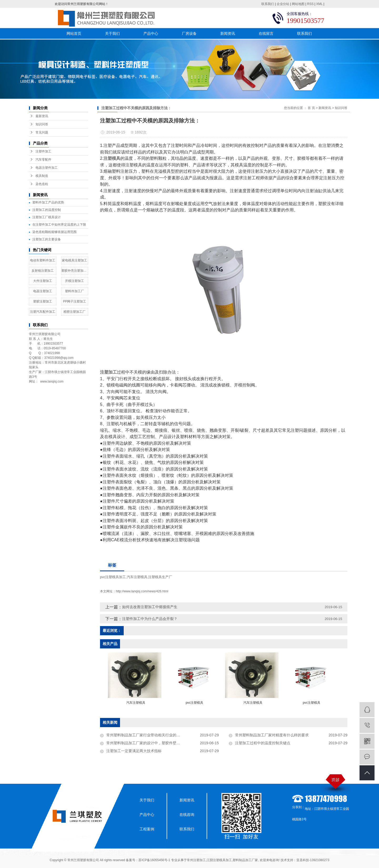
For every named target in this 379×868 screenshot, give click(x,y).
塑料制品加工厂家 (245, 860)
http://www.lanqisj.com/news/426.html (142, 591)
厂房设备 (189, 33)
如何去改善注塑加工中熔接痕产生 (150, 607)
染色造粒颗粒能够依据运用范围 (54, 232)
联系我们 (268, 4)
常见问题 (42, 132)
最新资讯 (42, 116)
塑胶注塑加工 (43, 301)
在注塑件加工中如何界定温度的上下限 (59, 225)
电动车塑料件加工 (43, 260)
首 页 (311, 108)
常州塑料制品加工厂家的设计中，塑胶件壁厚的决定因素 (152, 743)
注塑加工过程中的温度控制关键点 (263, 743)
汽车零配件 (43, 160)
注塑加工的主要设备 (47, 239)
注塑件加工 (43, 151)
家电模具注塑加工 (74, 260)
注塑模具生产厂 (160, 577)
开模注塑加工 (74, 281)
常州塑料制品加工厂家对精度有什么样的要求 (272, 735)
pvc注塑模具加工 (113, 577)
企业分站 (283, 4)
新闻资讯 (228, 33)
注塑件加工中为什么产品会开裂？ (150, 619)
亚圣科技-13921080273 (313, 860)
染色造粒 (42, 184)
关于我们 (112, 33)
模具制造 (42, 176)
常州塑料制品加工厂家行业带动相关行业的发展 (145, 735)
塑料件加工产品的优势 (48, 202)
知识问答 (42, 124)
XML (319, 4)
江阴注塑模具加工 (219, 860)
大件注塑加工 (43, 281)
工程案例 (147, 829)
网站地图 (298, 4)
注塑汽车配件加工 (43, 312)
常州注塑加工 (196, 860)
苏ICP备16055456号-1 (154, 860)
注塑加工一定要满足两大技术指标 (134, 751)
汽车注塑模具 (137, 577)
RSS (310, 4)
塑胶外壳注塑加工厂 (75, 271)
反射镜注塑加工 (43, 271)
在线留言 (266, 33)
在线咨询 (187, 815)
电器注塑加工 (43, 291)
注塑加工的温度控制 (47, 210)
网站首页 (74, 33)
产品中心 (151, 33)
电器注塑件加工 (47, 168)
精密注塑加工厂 (74, 312)
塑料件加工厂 (74, 291)
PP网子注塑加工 (74, 301)
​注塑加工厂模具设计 (47, 217)
